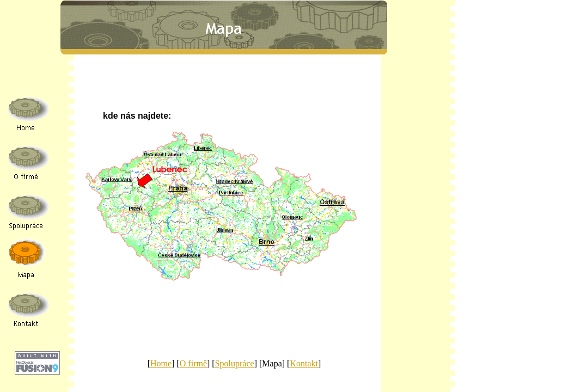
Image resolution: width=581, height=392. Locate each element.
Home (161, 363)
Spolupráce (235, 363)
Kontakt (304, 363)
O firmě (193, 363)
